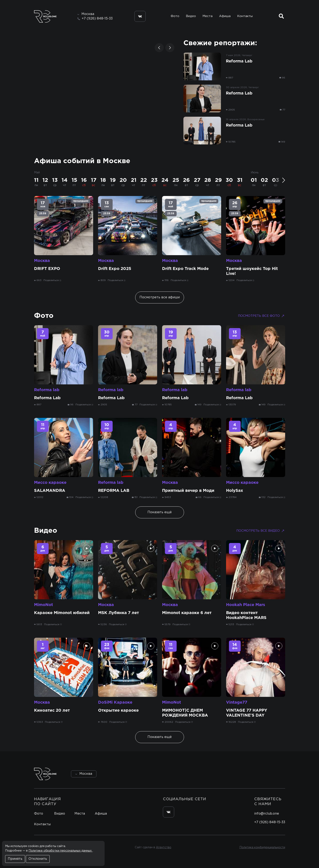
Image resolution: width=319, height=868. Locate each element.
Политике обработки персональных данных (61, 851)
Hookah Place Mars (246, 605)
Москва (42, 261)
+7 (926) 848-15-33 (97, 19)
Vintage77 (237, 702)
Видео (191, 16)
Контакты (245, 16)
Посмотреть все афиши (160, 297)
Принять (15, 859)
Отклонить (38, 859)
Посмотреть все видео (261, 531)
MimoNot (43, 605)
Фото (175, 16)
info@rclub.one (267, 814)
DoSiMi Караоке (115, 702)
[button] (159, 48)
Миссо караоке (50, 483)
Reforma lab (47, 390)
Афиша (225, 16)
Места (208, 16)
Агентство (164, 847)
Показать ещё (160, 512)
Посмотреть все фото (262, 316)
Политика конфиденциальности (262, 847)
